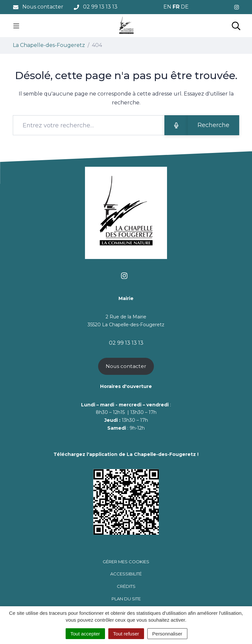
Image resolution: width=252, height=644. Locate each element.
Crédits (126, 586)
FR (176, 7)
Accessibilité (126, 574)
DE (185, 7)
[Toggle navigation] (16, 26)
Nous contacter (126, 366)
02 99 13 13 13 (126, 343)
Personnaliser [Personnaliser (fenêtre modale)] (167, 634)
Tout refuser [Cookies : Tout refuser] (126, 634)
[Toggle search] (236, 26)
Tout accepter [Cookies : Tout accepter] (85, 634)
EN (167, 7)
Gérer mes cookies (126, 562)
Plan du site (126, 599)
